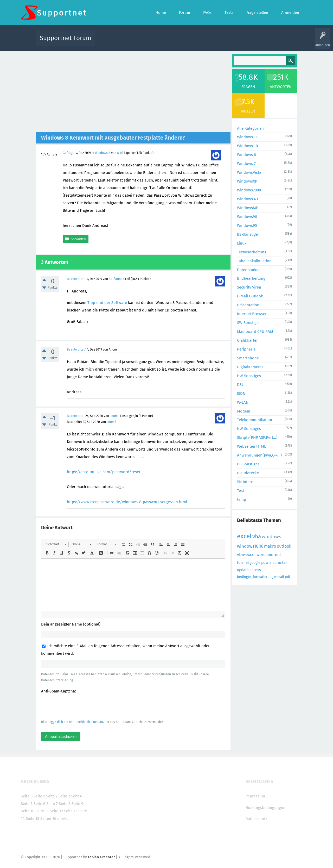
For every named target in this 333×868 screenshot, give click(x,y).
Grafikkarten (248, 340)
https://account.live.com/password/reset (104, 472)
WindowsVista (249, 172)
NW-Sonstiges (249, 429)
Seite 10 (28, 811)
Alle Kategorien (250, 128)
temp (242, 499)
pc (263, 563)
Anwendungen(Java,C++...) (259, 455)
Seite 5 (27, 804)
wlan (270, 563)
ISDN (241, 394)
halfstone (116, 279)
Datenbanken (249, 270)
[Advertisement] (133, 93)
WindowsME (248, 208)
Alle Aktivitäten (110, 42)
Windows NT (248, 199)
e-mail (279, 577)
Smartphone (248, 358)
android (274, 555)
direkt (62, 819)
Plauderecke (248, 473)
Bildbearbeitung (251, 278)
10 (261, 546)
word (261, 555)
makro (270, 546)
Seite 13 (71, 811)
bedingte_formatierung (255, 577)
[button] (56, 544)
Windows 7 (246, 164)
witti (120, 153)
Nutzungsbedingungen (265, 808)
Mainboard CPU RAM (255, 332)
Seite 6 (39, 804)
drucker (281, 563)
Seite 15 (33, 819)
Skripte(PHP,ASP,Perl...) (257, 438)
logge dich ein (58, 722)
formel (243, 563)
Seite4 (76, 796)
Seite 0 (27, 796)
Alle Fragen (133, 42)
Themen (195, 42)
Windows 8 (103, 153)
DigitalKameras (250, 367)
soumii (114, 416)
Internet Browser (252, 314)
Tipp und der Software (107, 303)
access (255, 570)
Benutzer (232, 42)
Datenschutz (256, 819)
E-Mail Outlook (250, 296)
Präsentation (248, 305)
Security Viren (249, 287)
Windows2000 (249, 190)
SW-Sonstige (248, 323)
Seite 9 (77, 804)
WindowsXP (247, 181)
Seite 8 (65, 804)
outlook (284, 546)
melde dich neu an (90, 722)
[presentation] (81, 706)
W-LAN (243, 402)
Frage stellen (252, 42)
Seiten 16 (48, 819)
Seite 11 (42, 811)
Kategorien (213, 42)
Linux (242, 243)
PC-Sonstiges (248, 464)
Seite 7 (52, 804)
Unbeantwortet (173, 42)
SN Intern (245, 482)
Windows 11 (247, 137)
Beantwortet (76, 279)
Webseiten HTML (251, 446)
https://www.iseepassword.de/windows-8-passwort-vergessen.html (127, 502)
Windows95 (247, 226)
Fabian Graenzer (101, 857)
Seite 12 (56, 811)
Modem (244, 411)
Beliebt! (152, 42)
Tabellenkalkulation (254, 261)
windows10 (248, 546)
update (243, 570)
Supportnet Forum (66, 38)
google (255, 563)
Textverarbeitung (252, 252)
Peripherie (246, 349)
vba (257, 536)
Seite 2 (52, 796)
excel (244, 536)
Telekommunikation (255, 420)
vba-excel (246, 555)
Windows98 (247, 217)
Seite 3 (64, 796)
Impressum (255, 796)
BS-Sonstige (247, 234)
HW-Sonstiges (249, 376)
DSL (240, 385)
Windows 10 (247, 146)
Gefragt (68, 153)
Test (241, 491)
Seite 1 (39, 796)
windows (271, 537)
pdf (287, 577)
